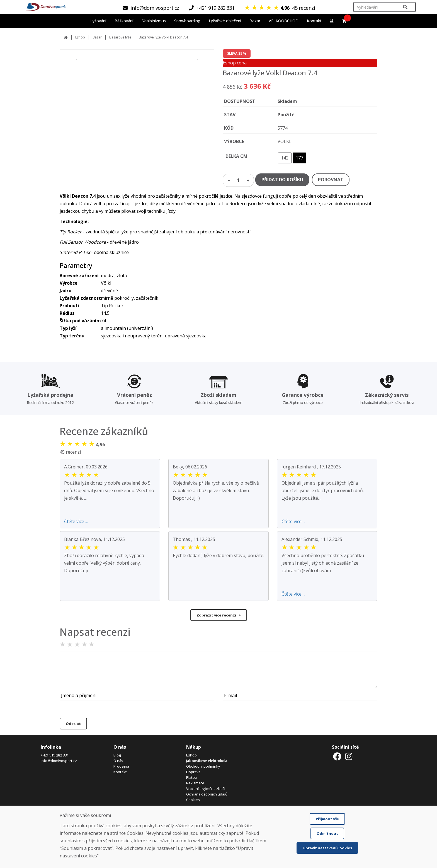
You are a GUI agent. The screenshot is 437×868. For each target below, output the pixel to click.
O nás (118, 761)
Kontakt (314, 21)
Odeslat (73, 724)
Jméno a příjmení (79, 695)
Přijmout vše (327, 819)
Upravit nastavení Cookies (327, 848)
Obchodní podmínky (203, 766)
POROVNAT (331, 180)
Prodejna (121, 766)
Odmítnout (327, 833)
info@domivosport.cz (59, 761)
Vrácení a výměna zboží (206, 789)
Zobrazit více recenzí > (219, 615)
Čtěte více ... (76, 521)
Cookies (193, 800)
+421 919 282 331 (55, 755)
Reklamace (195, 783)
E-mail (230, 695)
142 (285, 158)
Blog (117, 755)
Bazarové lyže (120, 37)
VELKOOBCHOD (284, 21)
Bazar (97, 37)
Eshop (80, 37)
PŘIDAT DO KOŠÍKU (282, 180)
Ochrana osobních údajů (207, 794)
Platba (191, 777)
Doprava (193, 772)
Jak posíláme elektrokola (207, 761)
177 (299, 158)
